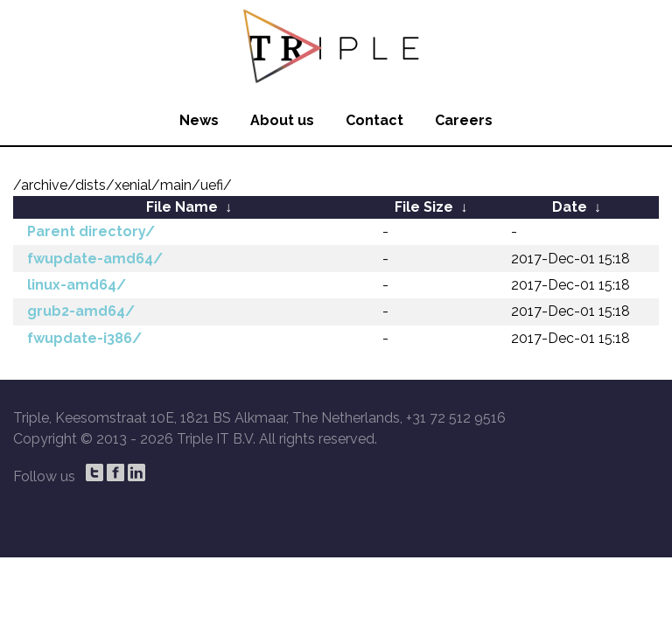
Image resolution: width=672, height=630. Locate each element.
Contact (374, 120)
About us (282, 120)
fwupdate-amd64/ (95, 259)
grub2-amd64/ (81, 311)
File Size (424, 207)
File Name (182, 207)
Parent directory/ (91, 231)
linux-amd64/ (77, 285)
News (199, 120)
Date (570, 207)
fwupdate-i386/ (84, 338)
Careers (464, 120)
